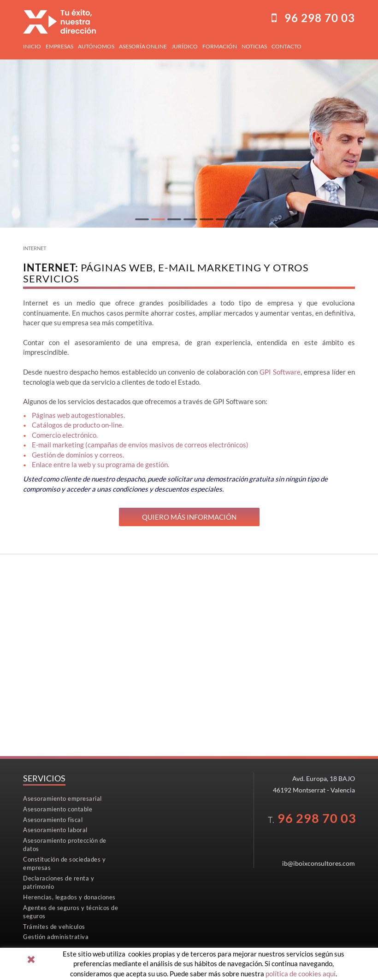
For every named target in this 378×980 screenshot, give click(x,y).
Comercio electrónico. (65, 435)
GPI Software (280, 372)
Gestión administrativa (56, 937)
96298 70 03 (320, 18)
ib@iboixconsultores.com (319, 863)
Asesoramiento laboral (55, 830)
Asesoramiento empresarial (62, 798)
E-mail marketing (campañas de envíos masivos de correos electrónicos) (140, 445)
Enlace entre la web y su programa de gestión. (100, 464)
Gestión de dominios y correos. (78, 455)
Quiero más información (189, 517)
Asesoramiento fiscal (53, 820)
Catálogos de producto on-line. (78, 425)
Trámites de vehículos (54, 927)
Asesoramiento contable (58, 809)
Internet (35, 248)
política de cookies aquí (301, 974)
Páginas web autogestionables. (78, 415)
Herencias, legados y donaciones (69, 897)
